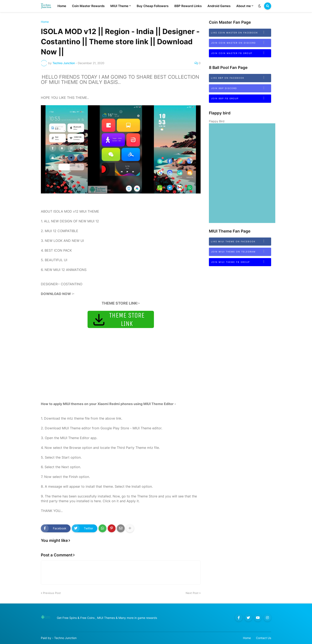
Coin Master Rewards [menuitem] (88, 6)
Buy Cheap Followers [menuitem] (153, 6)
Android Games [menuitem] (219, 6)
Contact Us (264, 638)
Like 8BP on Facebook (241, 78)
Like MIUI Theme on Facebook (241, 241)
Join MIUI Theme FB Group (241, 262)
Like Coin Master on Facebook (241, 32)
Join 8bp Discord (241, 88)
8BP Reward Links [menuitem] (188, 6)
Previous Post (52, 593)
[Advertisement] (121, 372)
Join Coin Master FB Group (241, 53)
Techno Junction (65, 638)
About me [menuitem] (244, 6)
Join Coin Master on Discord (241, 42)
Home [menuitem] (62, 6)
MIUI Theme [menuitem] (119, 6)
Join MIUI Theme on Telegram (241, 251)
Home (45, 22)
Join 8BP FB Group (241, 98)
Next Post (192, 593)
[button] (260, 6)
